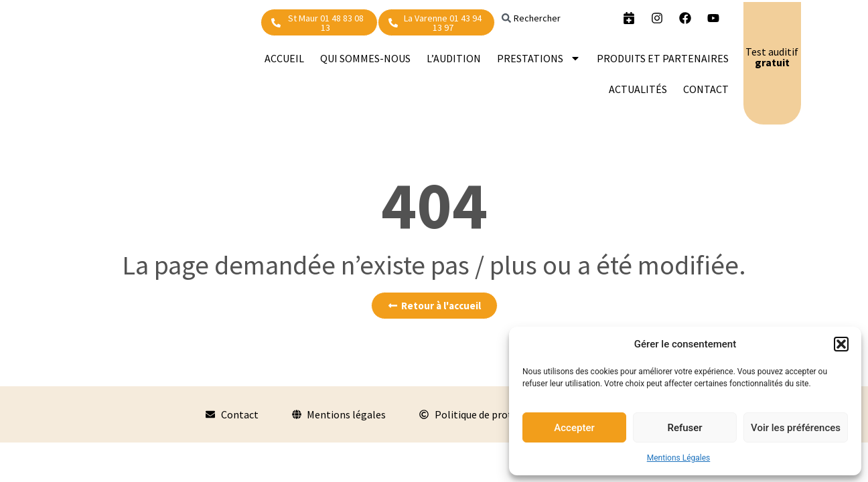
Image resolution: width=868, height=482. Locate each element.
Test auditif (772, 57)
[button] (841, 344)
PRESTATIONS (539, 58)
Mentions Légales (679, 458)
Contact (706, 89)
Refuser (684, 428)
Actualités (638, 89)
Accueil (284, 58)
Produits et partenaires (663, 58)
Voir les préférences (796, 428)
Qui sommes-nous (365, 58)
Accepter (574, 428)
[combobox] (554, 18)
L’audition (454, 58)
